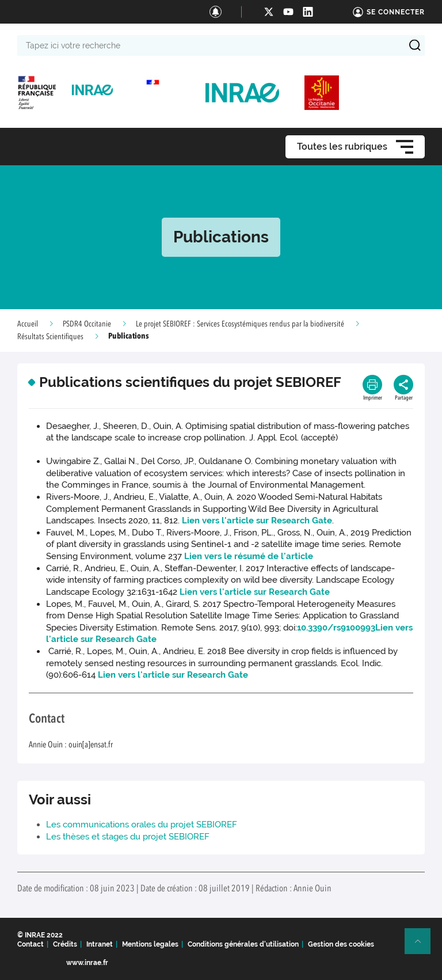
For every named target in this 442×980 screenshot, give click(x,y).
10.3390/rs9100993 (336, 628)
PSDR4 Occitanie (87, 324)
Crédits (65, 944)
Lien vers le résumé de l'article (249, 556)
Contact (31, 944)
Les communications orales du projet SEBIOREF (142, 825)
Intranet (100, 944)
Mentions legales (150, 944)
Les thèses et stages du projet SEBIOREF (128, 837)
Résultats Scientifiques (50, 337)
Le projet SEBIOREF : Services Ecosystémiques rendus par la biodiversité (240, 324)
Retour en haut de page (422, 946)
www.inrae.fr (87, 963)
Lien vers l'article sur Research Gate (257, 521)
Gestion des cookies (341, 944)
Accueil (28, 324)
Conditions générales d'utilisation (243, 944)
